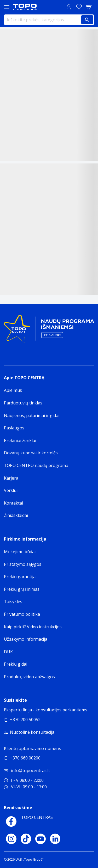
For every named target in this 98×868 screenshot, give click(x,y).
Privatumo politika (22, 614)
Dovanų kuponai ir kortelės (31, 453)
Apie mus (13, 390)
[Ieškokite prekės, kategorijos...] (49, 20)
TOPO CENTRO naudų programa (36, 465)
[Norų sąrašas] (79, 7)
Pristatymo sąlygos (23, 564)
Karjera (11, 478)
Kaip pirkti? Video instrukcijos (33, 627)
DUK (8, 652)
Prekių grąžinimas (22, 589)
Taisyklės (13, 602)
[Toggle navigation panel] (7, 7)
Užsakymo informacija (26, 639)
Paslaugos (14, 428)
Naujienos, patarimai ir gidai (32, 415)
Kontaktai (13, 503)
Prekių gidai (16, 664)
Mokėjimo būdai (20, 552)
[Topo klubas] (49, 331)
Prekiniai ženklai (20, 440)
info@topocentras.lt (27, 771)
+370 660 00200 (25, 758)
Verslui (11, 490)
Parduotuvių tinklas (23, 403)
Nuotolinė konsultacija (32, 732)
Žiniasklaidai (16, 515)
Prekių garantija (20, 577)
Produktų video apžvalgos (29, 677)
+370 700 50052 (25, 720)
